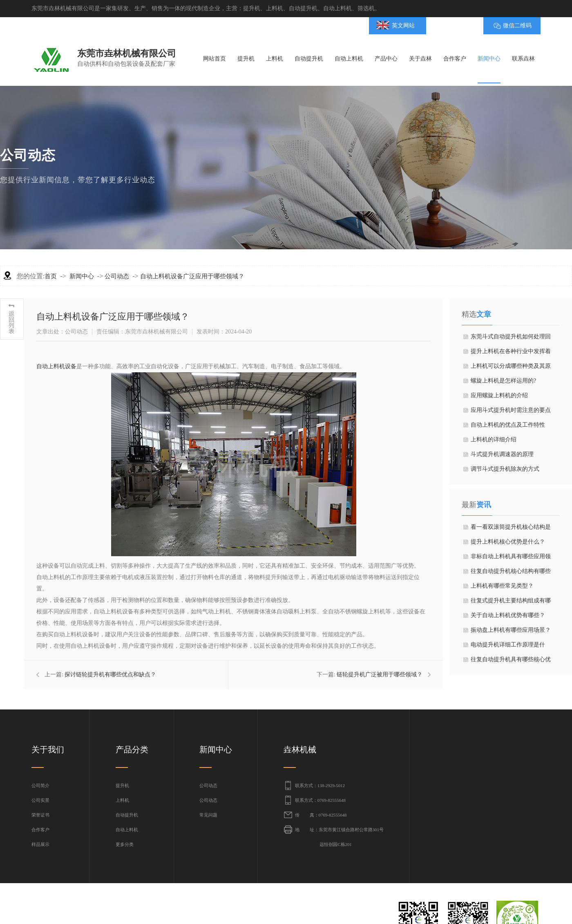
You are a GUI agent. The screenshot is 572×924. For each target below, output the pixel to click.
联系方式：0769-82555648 (320, 800)
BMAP (451, 26)
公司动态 (117, 276)
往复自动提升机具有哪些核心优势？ (511, 662)
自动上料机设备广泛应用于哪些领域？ (192, 276)
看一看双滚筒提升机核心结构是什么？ (511, 529)
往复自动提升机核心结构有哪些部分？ (511, 573)
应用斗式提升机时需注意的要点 (511, 410)
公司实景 (40, 800)
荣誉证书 (40, 815)
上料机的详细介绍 (494, 440)
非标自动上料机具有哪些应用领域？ (511, 559)
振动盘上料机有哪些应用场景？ (511, 630)
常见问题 (208, 815)
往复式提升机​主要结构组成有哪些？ (511, 603)
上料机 (122, 800)
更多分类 (125, 844)
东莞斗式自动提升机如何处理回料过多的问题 (511, 339)
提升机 (122, 785)
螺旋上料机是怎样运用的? (503, 381)
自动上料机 (127, 830)
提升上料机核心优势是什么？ (508, 542)
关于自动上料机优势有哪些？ (508, 615)
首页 (51, 276)
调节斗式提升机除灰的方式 (505, 469)
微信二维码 (517, 26)
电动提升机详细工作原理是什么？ (508, 647)
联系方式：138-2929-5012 (320, 785)
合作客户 (40, 830)
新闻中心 (82, 276)
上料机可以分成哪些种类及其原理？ (511, 368)
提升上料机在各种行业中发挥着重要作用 (511, 353)
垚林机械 (300, 749)
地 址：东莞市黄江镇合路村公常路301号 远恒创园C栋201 (339, 837)
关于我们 (48, 749)
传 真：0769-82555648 (321, 815)
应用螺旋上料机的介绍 (499, 395)
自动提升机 (127, 815)
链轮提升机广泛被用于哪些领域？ (380, 675)
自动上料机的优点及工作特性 (508, 425)
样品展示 (40, 844)
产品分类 (132, 749)
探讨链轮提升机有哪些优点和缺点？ (110, 675)
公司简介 (40, 785)
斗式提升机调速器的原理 (502, 454)
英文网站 (403, 26)
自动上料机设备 (56, 366)
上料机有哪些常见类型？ (502, 586)
